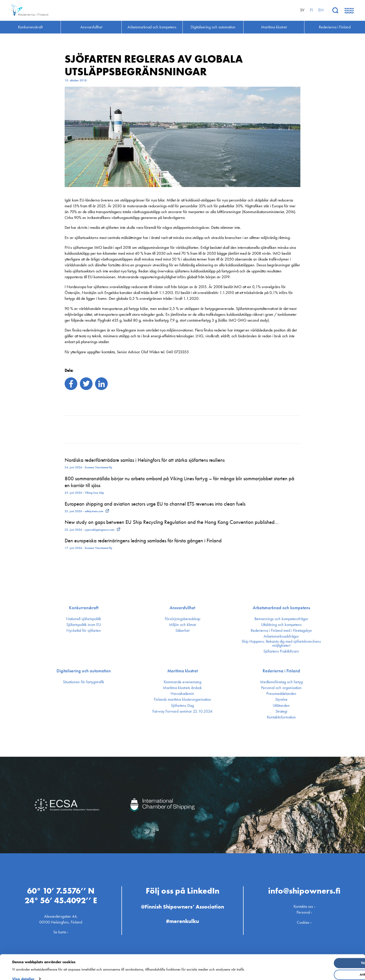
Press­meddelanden (281, 694)
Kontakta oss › (304, 905)
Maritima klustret (182, 671)
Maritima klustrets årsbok (182, 688)
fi (311, 10)
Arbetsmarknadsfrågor (281, 636)
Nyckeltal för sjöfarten (84, 631)
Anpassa (324, 968)
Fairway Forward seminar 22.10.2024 (182, 711)
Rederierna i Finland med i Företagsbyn (281, 631)
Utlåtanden (281, 706)
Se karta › (61, 930)
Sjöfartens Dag (182, 706)
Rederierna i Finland (281, 671)
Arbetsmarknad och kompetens (281, 608)
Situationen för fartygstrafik (84, 682)
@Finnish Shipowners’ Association (182, 905)
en (321, 10)
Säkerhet (182, 631)
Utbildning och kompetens (281, 625)
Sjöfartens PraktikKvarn (281, 651)
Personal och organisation (281, 688)
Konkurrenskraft (84, 608)
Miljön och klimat (182, 625)
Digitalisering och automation (84, 671)
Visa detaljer (23, 972)
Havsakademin (182, 694)
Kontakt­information (281, 717)
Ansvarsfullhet (182, 608)
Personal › (304, 911)
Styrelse (281, 699)
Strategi (281, 711)
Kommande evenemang (182, 682)
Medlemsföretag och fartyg (281, 682)
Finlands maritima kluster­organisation (182, 699)
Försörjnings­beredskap (182, 619)
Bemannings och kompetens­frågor (281, 619)
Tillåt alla (324, 957)
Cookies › (304, 921)
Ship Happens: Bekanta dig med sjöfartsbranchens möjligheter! (281, 643)
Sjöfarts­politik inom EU (84, 625)
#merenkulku (182, 919)
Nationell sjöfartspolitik (84, 619)
